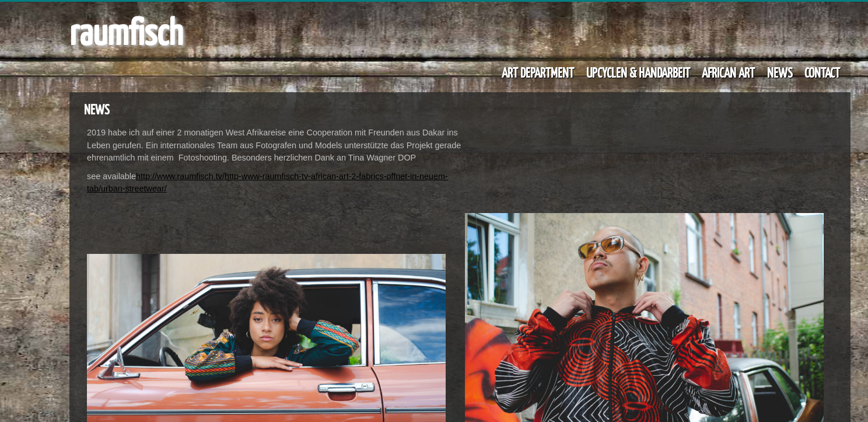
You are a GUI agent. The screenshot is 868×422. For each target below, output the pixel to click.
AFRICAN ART (728, 72)
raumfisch (126, 31)
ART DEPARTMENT (538, 72)
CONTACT (822, 72)
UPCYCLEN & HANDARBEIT (638, 72)
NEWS (780, 72)
